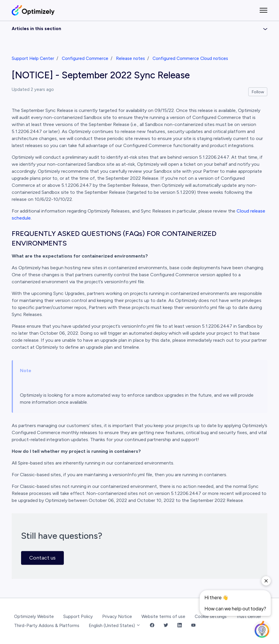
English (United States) (115, 626)
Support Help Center (33, 58)
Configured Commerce (85, 58)
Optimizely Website (34, 617)
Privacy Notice (117, 617)
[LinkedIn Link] (180, 626)
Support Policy (78, 617)
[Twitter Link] (166, 626)
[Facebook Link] (152, 626)
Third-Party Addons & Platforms (47, 626)
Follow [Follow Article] (258, 92)
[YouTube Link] (193, 626)
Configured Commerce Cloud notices (190, 58)
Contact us (42, 558)
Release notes (130, 58)
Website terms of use (163, 617)
